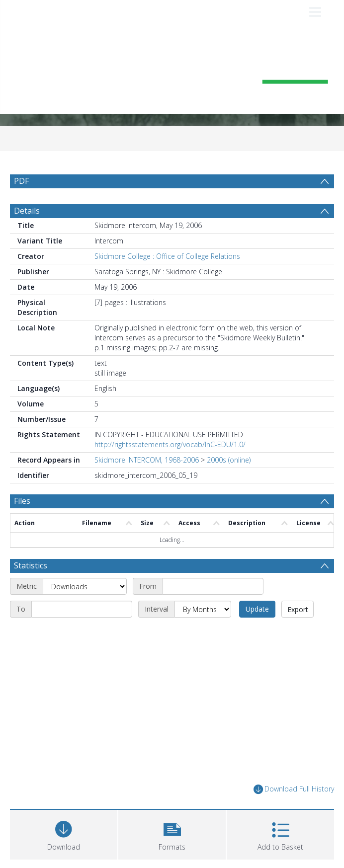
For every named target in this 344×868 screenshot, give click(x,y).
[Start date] (213, 586)
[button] (172, 833)
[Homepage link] (172, 74)
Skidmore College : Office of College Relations (167, 256)
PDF (21, 181)
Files (22, 501)
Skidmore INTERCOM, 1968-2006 (147, 460)
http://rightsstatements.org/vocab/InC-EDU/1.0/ (170, 444)
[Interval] (203, 609)
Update (257, 609)
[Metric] (85, 586)
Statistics (31, 565)
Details (27, 211)
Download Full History (294, 789)
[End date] (82, 609)
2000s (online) (229, 460)
